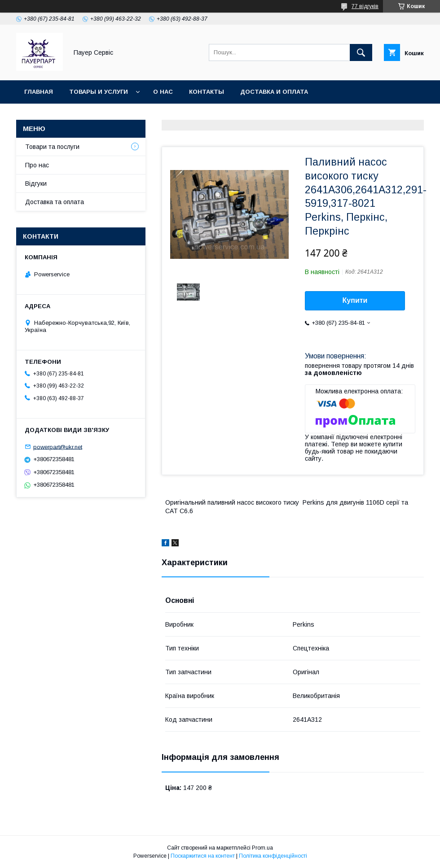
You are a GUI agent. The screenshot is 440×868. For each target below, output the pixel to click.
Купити (355, 300)
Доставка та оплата (55, 202)
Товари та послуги (52, 147)
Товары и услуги (99, 92)
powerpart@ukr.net (58, 447)
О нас (163, 92)
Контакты (207, 92)
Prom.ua (262, 848)
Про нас (37, 165)
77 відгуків (365, 6)
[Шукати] (361, 52)
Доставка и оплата (274, 92)
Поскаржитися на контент (203, 856)
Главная (39, 92)
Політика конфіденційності (273, 856)
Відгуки (36, 183)
